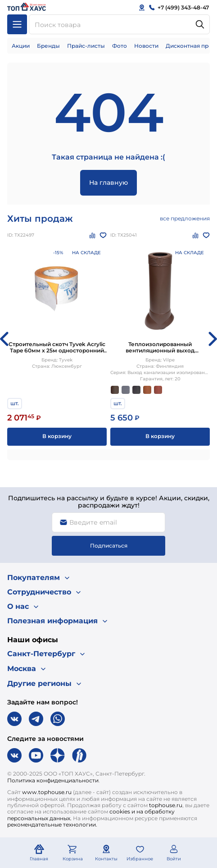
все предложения (185, 218)
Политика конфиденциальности (53, 780)
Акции (21, 46)
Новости (146, 46)
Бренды (48, 46)
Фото (120, 46)
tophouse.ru (166, 805)
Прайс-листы (86, 46)
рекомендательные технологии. (52, 825)
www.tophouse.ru (47, 792)
